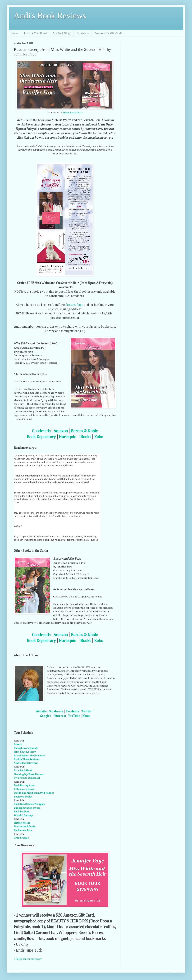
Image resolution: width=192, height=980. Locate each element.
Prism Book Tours (73, 113)
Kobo (99, 437)
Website (41, 712)
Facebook (72, 712)
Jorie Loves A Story (25, 752)
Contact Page (74, 305)
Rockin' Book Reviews (27, 759)
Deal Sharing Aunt (24, 785)
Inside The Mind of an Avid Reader (34, 793)
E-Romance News (24, 789)
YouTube (74, 716)
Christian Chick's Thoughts (29, 804)
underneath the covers (27, 808)
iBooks (85, 437)
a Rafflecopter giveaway (28, 959)
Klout (86, 716)
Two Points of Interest (27, 778)
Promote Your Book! (36, 33)
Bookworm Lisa (23, 830)
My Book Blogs (62, 33)
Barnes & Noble (84, 431)
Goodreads (41, 431)
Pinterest (60, 716)
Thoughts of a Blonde (26, 748)
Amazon (61, 431)
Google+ (46, 716)
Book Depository (41, 437)
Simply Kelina (22, 823)
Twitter (87, 712)
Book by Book (22, 812)
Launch (18, 744)
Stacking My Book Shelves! (29, 774)
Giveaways (83, 33)
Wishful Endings (24, 815)
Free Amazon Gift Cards (108, 33)
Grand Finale (21, 838)
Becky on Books (23, 797)
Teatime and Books (25, 827)
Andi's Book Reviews (50, 16)
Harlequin (68, 437)
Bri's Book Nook (23, 771)
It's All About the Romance (29, 756)
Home (15, 33)
